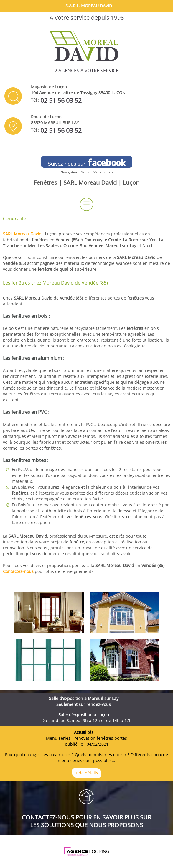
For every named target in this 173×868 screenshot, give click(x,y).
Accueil (87, 172)
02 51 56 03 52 (61, 100)
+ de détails (87, 773)
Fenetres (106, 172)
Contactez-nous (18, 571)
